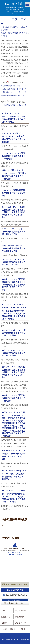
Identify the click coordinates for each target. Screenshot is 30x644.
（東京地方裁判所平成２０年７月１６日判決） (14, 118)
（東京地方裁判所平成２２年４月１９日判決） (14, 156)
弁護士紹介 (20, 617)
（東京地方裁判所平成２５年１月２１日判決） (14, 475)
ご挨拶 (4, 623)
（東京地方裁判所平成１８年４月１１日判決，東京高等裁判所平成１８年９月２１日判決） (14, 212)
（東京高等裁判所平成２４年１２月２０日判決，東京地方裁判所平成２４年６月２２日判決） (14, 496)
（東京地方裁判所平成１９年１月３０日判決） (14, 248)
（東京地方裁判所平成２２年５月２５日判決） (14, 193)
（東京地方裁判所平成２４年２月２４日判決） (14, 232)
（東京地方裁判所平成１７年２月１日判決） (14, 353)
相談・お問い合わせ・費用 (14, 629)
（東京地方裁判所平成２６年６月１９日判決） (14, 138)
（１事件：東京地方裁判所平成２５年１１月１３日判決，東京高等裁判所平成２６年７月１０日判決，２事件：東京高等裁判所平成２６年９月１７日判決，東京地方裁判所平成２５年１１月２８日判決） (14, 424)
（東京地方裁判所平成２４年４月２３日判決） (14, 455)
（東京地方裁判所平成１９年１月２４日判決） (14, 398)
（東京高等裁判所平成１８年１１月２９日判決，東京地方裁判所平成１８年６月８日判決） (14, 284)
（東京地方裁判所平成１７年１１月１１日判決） (14, 333)
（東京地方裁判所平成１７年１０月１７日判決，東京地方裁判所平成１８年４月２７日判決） (14, 312)
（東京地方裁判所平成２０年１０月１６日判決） (14, 175)
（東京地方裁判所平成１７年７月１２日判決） (14, 262)
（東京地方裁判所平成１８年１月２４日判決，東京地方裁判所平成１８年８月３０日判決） (14, 372)
